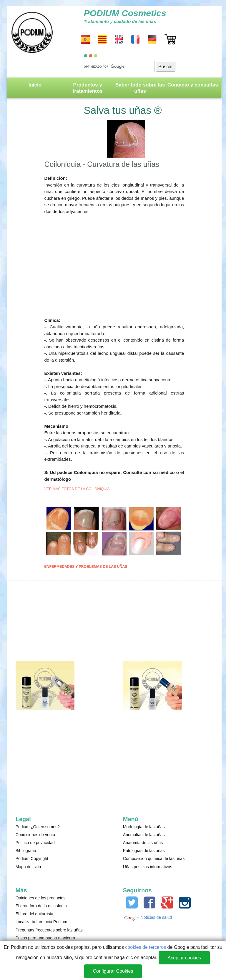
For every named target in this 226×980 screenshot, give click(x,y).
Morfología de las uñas (144, 827)
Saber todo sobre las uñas (140, 88)
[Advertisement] (114, 263)
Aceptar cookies (184, 958)
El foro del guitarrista (34, 914)
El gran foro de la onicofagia (41, 906)
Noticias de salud (156, 917)
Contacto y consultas (193, 85)
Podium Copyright (32, 858)
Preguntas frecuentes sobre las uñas (49, 930)
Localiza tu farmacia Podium (41, 922)
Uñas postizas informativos (148, 867)
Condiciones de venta (35, 835)
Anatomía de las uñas (143, 843)
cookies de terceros (146, 947)
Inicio (35, 85)
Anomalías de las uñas (144, 835)
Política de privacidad (35, 843)
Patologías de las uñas (144, 851)
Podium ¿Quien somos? (38, 827)
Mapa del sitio (28, 867)
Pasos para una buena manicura (45, 938)
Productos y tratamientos (88, 88)
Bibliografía (26, 851)
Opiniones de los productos (41, 898)
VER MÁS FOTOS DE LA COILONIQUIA (77, 489)
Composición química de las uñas (154, 858)
